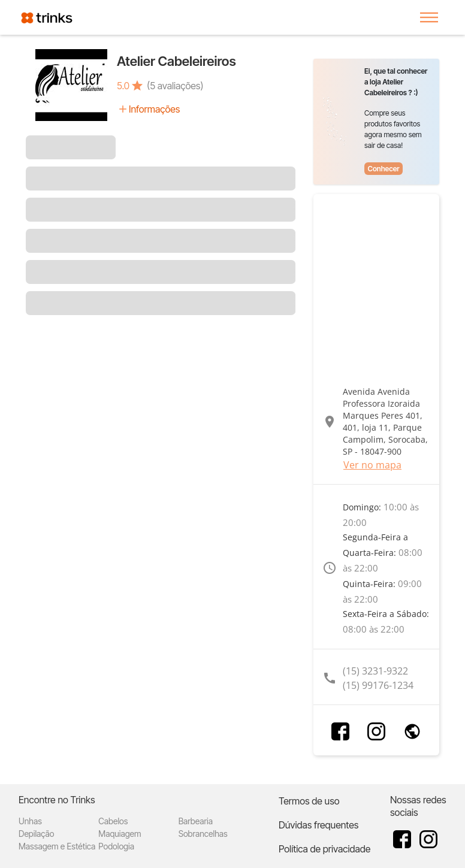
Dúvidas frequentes (318, 825)
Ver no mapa (372, 465)
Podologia (116, 846)
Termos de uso (309, 801)
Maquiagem (120, 834)
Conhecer (383, 169)
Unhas (30, 821)
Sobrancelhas (203, 834)
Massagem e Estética (57, 846)
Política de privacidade (324, 849)
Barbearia (196, 821)
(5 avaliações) (175, 86)
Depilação (36, 834)
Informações (154, 109)
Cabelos (113, 821)
